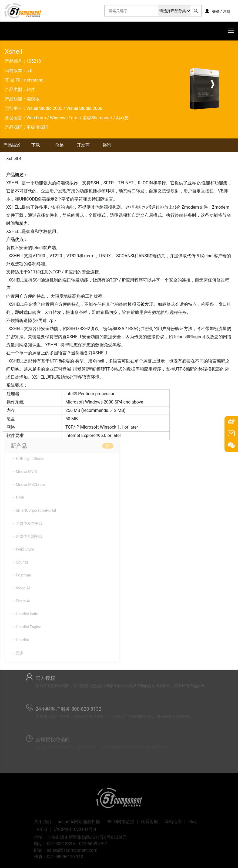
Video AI (23, 586)
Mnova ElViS (26, 469)
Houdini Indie (27, 612)
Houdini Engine (29, 625)
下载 (36, 145)
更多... (21, 651)
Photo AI (23, 599)
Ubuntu (22, 560)
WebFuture (25, 547)
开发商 (83, 145)
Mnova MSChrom (31, 482)
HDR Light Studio (30, 456)
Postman (24, 573)
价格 (59, 145)
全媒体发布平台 (29, 521)
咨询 (107, 145)
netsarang (34, 80)
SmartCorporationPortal (36, 508)
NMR (20, 495)
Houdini (22, 638)
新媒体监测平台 (29, 534)
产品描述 (12, 145)
